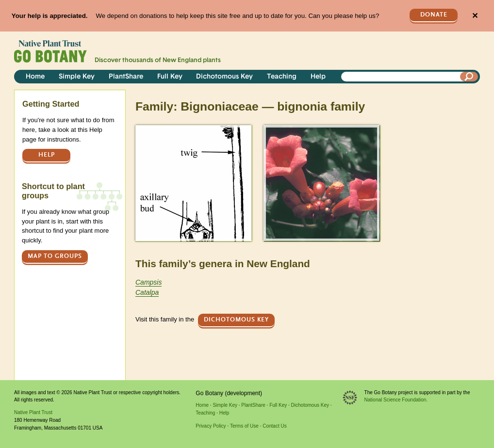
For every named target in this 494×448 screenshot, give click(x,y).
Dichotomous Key (224, 77)
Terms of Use (244, 426)
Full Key (170, 77)
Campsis (148, 282)
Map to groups (55, 256)
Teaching (282, 77)
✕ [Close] (475, 16)
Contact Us (274, 426)
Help (318, 77)
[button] (193, 183)
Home (35, 77)
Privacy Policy (211, 426)
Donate (434, 15)
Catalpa (147, 292)
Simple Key (77, 77)
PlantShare (126, 77)
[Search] (469, 77)
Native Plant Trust (33, 412)
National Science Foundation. (396, 400)
